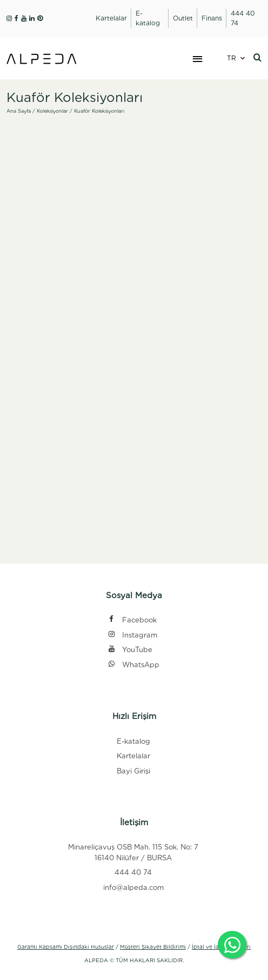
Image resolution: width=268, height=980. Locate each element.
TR (232, 58)
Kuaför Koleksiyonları (99, 111)
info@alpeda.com (133, 888)
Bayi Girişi (133, 771)
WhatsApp (133, 665)
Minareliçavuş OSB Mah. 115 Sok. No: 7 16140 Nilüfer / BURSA (133, 852)
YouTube (130, 650)
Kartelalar (133, 756)
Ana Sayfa (19, 111)
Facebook (132, 621)
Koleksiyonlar (52, 111)
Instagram (132, 636)
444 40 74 (133, 872)
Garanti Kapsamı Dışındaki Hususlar (66, 947)
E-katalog (133, 741)
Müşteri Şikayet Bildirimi (153, 947)
